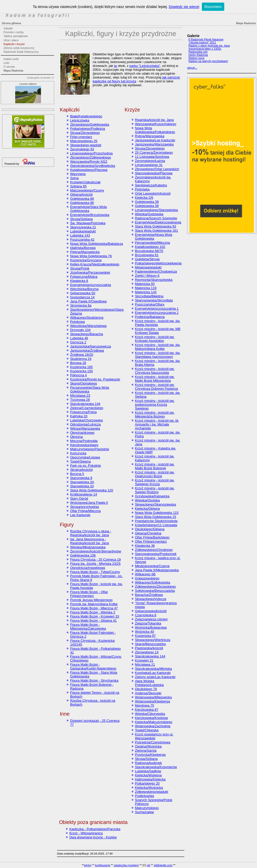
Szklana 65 (78, 186)
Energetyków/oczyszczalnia (90, 285)
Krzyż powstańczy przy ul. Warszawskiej (154, 736)
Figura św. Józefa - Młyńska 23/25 (95, 564)
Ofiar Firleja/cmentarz (151, 541)
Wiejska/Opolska (147, 500)
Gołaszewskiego (147, 578)
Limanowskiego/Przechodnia (91, 153)
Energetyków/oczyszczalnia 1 (157, 309)
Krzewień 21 (144, 660)
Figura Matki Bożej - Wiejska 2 (93, 612)
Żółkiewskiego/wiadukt (152, 792)
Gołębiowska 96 (82, 203)
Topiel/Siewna (80, 461)
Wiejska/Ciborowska (150, 714)
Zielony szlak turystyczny (19, 48)
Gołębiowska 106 (83, 555)
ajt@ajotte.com (163, 865)
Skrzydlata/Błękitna (149, 296)
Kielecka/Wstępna (148, 775)
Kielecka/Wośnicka (149, 788)
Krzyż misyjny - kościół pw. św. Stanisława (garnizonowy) (158, 355)
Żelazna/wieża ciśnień (151, 619)
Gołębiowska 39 (147, 202)
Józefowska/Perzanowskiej (90, 272)
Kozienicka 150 (81, 371)
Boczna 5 (77, 474)
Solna (74, 178)
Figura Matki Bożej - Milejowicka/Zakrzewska (88, 627)
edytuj (88, 865)
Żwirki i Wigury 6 (147, 276)
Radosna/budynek (148, 763)
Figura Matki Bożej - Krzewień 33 (95, 616)
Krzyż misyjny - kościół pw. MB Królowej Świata (158, 331)
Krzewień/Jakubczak (85, 182)
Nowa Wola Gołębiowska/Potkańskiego (155, 130)
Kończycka (78, 453)
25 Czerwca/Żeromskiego (154, 153)
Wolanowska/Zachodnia (153, 726)
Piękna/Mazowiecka (85, 252)
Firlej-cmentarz (81, 137)
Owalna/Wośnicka (148, 746)
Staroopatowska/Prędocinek (156, 554)
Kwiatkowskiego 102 (150, 247)
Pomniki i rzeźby (14, 32)
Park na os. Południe (86, 466)
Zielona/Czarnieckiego (87, 408)
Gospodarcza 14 (82, 297)
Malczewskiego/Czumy (87, 190)
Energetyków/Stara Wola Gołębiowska (88, 209)
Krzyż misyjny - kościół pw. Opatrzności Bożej (155, 474)
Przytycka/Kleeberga (150, 755)
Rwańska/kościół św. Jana (154, 120)
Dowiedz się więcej (184, 7)
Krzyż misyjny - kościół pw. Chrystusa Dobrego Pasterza (156, 387)
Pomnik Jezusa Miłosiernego (91, 600)
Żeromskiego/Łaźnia (150, 161)
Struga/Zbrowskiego (85, 133)
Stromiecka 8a (81, 305)
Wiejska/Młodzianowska (88, 547)
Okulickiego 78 (146, 689)
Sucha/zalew (144, 812)
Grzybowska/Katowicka (152, 496)
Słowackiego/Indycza (151, 599)
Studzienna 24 (81, 359)
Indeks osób (11, 59)
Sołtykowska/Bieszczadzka (155, 591)
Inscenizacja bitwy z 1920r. (205, 49)
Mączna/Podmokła (84, 441)
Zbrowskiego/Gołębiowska (90, 124)
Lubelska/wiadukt (83, 231)
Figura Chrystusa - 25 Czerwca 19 (96, 559)
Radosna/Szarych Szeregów (156, 218)
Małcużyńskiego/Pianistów (90, 449)
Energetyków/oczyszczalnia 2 (157, 313)
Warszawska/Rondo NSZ (89, 162)
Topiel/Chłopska (147, 730)
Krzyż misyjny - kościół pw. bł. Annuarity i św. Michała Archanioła (157, 424)
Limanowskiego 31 (149, 165)
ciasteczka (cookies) (126, 865)
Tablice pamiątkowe (16, 36)
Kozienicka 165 (81, 367)
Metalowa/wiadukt (148, 267)
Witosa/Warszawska (85, 428)
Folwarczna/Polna (83, 412)
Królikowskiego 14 (84, 494)
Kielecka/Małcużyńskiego (154, 722)
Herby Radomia (198, 55)
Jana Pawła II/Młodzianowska (157, 570)
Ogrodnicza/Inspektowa (88, 568)
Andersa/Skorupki (148, 693)
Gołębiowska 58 (147, 206)
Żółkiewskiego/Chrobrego (154, 550)
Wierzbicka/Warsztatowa (88, 326)
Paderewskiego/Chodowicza (156, 271)
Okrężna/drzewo (82, 433)
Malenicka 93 (145, 284)
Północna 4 (78, 375)
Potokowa (77, 322)
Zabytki (8, 28)
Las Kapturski (80, 515)
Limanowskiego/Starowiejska (156, 210)
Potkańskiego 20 (147, 783)
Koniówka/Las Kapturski (153, 673)
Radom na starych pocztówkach (208, 61)
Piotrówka (142, 189)
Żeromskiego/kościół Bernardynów (96, 551)
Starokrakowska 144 (85, 404)
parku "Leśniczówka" (145, 66)
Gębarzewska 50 (83, 293)
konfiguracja (103, 865)
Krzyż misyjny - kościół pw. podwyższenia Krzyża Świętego (155, 405)
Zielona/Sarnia (146, 750)
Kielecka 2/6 (144, 198)
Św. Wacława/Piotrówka (88, 223)
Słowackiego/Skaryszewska (156, 504)
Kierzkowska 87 (147, 710)
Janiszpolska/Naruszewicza (90, 346)
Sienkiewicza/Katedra (151, 185)
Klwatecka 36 (145, 546)
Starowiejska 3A (82, 482)
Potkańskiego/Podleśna (88, 129)
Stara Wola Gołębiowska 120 (92, 490)
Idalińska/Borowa (83, 248)
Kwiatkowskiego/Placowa (89, 170)
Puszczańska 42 (82, 240)
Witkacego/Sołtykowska (153, 582)
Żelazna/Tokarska (148, 623)
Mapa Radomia (13, 71)
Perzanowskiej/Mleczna (152, 243)
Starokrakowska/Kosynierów (156, 767)
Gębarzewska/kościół (151, 611)
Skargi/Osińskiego (84, 383)
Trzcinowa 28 (80, 400)
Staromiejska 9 (81, 478)
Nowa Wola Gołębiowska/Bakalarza (97, 244)
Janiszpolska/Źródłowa (87, 350)
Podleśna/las (145, 796)
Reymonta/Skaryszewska (154, 280)
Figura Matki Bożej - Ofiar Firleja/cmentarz (89, 594)
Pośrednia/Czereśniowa (153, 742)
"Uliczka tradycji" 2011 (202, 42)
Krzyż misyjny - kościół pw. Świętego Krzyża (155, 482)
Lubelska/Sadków (148, 771)
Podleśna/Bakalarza (150, 317)
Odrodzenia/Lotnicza (85, 424)
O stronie (9, 67)
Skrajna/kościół (81, 470)
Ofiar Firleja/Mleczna (85, 511)
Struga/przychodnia (85, 507)
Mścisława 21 (145, 665)
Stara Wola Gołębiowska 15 (156, 517)
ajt (149, 865)
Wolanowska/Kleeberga (153, 701)
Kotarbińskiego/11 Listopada (156, 525)
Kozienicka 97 (146, 636)
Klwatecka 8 (79, 281)
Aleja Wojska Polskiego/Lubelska (150, 683)
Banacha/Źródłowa (149, 595)
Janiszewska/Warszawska (154, 144)
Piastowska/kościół (149, 648)
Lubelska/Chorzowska (86, 420)
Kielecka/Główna (147, 509)
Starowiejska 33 (82, 486)
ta (115, 66)
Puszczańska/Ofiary (150, 304)
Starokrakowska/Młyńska (154, 669)
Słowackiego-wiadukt (86, 145)
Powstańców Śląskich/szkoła (156, 521)
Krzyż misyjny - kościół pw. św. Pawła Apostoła (158, 323)
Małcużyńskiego (147, 808)
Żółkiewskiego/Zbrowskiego (155, 587)
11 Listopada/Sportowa (152, 157)
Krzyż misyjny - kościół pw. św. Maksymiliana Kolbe (158, 347)
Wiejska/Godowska (149, 214)
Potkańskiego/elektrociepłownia (158, 263)
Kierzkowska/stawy (84, 445)
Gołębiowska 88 (82, 199)
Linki (6, 63)
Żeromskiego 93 (82, 149)
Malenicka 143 (146, 292)
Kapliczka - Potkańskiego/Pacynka (95, 829)
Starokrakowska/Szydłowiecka (93, 166)
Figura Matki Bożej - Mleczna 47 (94, 608)
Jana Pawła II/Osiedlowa (88, 301)
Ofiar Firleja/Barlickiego (152, 537)
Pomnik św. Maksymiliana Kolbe (94, 604)
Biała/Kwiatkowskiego (86, 116)
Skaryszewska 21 (83, 227)
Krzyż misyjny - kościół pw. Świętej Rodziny (155, 490)
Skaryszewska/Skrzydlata (154, 300)
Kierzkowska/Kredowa (151, 718)
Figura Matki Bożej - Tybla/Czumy (95, 572)
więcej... (192, 68)
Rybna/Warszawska (150, 136)
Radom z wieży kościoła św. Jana (209, 46)
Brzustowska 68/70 (149, 251)
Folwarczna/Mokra (84, 277)
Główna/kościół (81, 194)
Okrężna (76, 437)
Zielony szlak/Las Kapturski (155, 677)
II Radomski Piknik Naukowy (206, 39)
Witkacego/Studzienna (87, 318)
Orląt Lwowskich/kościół (153, 193)
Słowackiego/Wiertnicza (153, 640)
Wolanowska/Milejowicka (154, 697)
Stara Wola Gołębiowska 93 (156, 226)
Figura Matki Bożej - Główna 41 (93, 620)
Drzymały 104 (80, 330)
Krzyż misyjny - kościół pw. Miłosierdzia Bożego (155, 414)
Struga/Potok (80, 268)
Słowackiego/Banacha (86, 334)
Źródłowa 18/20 (82, 355)
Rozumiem (213, 7)
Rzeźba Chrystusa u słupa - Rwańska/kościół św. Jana (91, 533)
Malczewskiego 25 (84, 141)
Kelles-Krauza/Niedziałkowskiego (95, 264)
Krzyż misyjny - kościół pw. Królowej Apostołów (155, 339)
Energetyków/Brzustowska (90, 215)
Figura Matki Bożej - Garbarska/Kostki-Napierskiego (93, 666)
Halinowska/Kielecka (150, 779)
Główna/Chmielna (148, 533)
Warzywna (78, 174)
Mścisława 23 (80, 396)
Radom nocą (196, 58)
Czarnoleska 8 (146, 615)
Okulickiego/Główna (150, 529)
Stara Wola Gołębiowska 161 (157, 231)
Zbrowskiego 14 (147, 652)
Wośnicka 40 (145, 632)
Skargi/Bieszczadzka (151, 644)
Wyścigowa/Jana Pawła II (89, 503)
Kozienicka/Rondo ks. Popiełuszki (95, 379)
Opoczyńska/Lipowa (85, 457)
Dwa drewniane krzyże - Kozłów (93, 837)
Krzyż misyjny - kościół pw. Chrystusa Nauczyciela (155, 371)
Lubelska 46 (79, 338)
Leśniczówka (80, 120)
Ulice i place (11, 40)
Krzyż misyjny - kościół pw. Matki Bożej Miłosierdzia (155, 379)
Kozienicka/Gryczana (86, 260)
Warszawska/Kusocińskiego (156, 124)
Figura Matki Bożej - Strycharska (94, 680)
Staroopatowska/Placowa (154, 173)
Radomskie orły (198, 52)
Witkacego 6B (145, 574)
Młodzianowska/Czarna (152, 566)
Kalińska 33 (79, 416)
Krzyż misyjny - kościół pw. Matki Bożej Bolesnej (155, 466)
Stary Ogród (79, 498)
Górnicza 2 (78, 342)
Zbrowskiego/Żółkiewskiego (90, 157)
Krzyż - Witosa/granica (86, 833)
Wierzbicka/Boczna (84, 289)
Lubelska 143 (80, 235)
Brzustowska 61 (147, 255)
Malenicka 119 (146, 288)
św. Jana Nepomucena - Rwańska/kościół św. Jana (89, 541)
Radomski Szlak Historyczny (21, 52)
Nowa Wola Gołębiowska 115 (157, 513)
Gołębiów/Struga (147, 259)
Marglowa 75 (145, 705)
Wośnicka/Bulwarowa (151, 627)
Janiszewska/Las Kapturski (155, 140)
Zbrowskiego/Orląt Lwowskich (157, 169)
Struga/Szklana (81, 219)
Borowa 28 (78, 363)
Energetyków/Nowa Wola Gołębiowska (154, 237)
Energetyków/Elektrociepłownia (158, 222)
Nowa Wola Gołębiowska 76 (91, 256)
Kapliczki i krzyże (14, 44)
